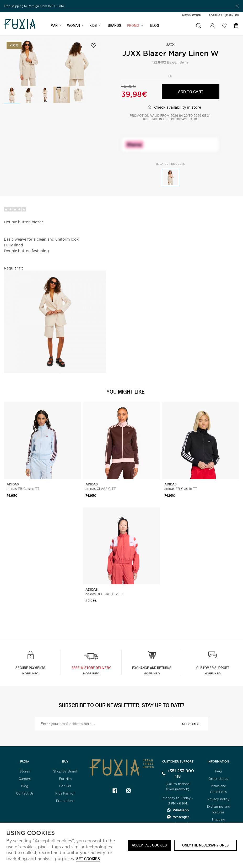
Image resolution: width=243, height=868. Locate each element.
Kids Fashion (65, 793)
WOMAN (74, 25)
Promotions (65, 801)
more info (91, 673)
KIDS (93, 25)
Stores (25, 771)
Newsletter (191, 15)
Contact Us (25, 793)
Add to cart (191, 91)
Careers (25, 779)
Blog (25, 786)
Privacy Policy (218, 799)
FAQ (218, 771)
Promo (133, 25)
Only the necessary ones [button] (205, 845)
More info (30, 673)
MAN (54, 25)
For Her (65, 786)
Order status (218, 779)
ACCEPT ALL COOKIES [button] (149, 845)
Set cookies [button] (88, 859)
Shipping (218, 820)
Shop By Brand (65, 771)
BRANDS (114, 25)
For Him (65, 779)
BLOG (155, 25)
